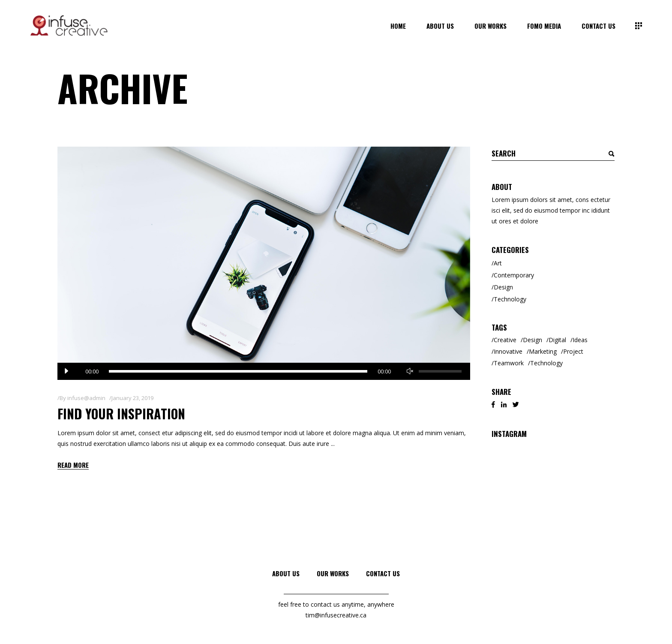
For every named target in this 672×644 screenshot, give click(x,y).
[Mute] (410, 371)
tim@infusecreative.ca (336, 615)
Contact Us (383, 573)
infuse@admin (86, 398)
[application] (264, 371)
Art (498, 263)
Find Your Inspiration (121, 414)
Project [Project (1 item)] (573, 351)
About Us (286, 573)
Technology (510, 299)
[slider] (238, 371)
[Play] (66, 371)
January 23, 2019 (132, 398)
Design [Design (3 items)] (532, 340)
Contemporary (514, 275)
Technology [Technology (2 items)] (546, 363)
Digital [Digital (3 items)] (557, 340)
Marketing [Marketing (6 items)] (543, 351)
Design (503, 287)
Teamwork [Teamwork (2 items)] (509, 363)
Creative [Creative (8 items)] (505, 340)
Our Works (333, 573)
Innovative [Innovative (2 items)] (508, 351)
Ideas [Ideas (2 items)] (580, 340)
